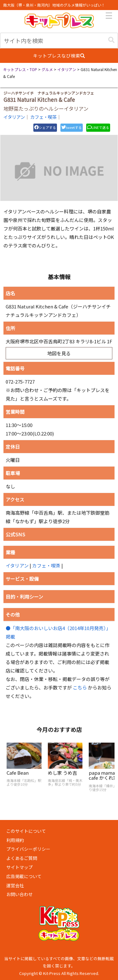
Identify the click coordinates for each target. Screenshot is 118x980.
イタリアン (14, 117)
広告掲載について (24, 876)
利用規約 (15, 840)
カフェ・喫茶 (43, 117)
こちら (80, 687)
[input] (59, 41)
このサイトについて (26, 831)
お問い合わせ (20, 894)
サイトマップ (20, 867)
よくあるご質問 (22, 858)
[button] (111, 40)
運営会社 (15, 885)
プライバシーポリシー (28, 849)
